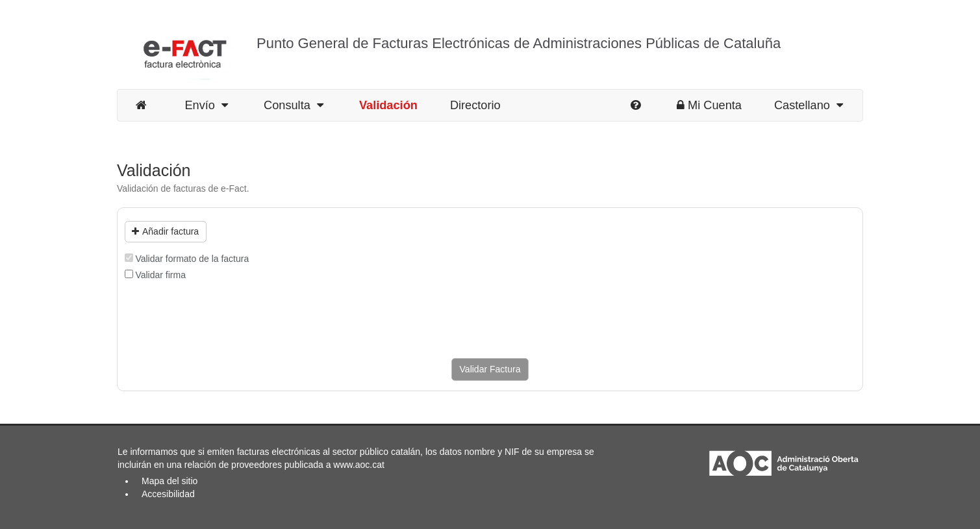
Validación (388, 105)
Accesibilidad (168, 494)
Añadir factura (165, 231)
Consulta (294, 105)
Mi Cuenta (709, 105)
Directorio (475, 105)
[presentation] (223, 320)
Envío (206, 105)
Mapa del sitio (170, 481)
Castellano (809, 105)
